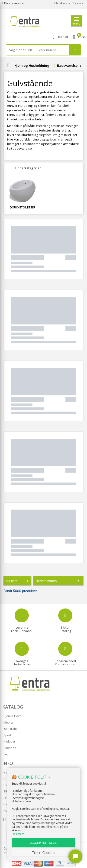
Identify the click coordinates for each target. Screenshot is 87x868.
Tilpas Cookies (44, 853)
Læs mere (18, 834)
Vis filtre (18, 581)
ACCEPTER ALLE (43, 843)
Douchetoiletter (23, 207)
